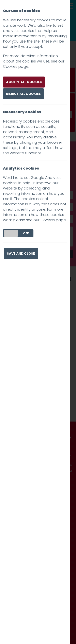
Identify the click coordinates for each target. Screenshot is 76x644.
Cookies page (16, 66)
